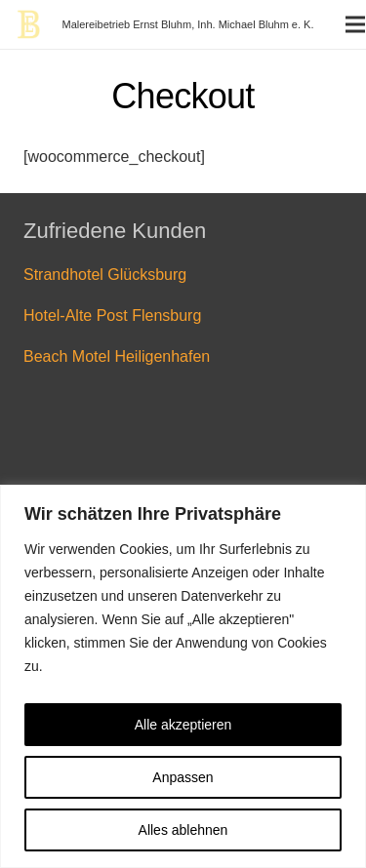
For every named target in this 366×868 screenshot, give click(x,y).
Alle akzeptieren (183, 725)
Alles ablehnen (183, 830)
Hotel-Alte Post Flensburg (112, 316)
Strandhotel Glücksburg (105, 275)
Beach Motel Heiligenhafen (117, 356)
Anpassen (183, 777)
